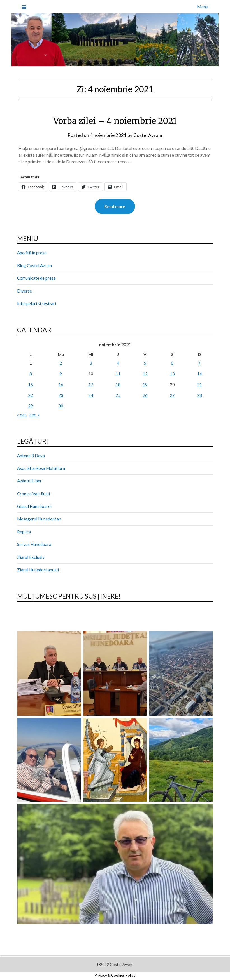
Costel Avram (148, 135)
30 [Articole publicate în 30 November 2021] (61, 406)
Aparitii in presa (32, 253)
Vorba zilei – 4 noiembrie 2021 (115, 121)
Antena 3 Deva (31, 456)
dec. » (34, 415)
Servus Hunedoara (34, 544)
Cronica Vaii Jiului (33, 494)
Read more (115, 206)
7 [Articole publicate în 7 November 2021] (199, 363)
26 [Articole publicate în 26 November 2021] (145, 395)
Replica (24, 532)
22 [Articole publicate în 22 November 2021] (31, 395)
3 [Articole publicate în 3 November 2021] (91, 363)
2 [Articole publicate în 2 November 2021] (61, 363)
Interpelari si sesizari (37, 303)
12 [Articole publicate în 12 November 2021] (145, 374)
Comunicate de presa (36, 278)
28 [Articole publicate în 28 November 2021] (199, 395)
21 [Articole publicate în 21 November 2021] (199, 385)
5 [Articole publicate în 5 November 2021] (145, 363)
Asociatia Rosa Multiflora (41, 468)
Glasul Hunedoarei (34, 506)
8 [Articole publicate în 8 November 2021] (31, 374)
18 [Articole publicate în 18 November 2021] (118, 385)
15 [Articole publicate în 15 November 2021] (31, 385)
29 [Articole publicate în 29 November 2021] (31, 406)
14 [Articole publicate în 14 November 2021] (199, 374)
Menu (203, 7)
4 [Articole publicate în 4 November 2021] (118, 363)
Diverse (25, 291)
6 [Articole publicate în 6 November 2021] (172, 363)
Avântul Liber (29, 481)
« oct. (22, 415)
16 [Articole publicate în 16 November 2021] (61, 385)
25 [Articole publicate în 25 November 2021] (118, 395)
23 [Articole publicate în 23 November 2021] (61, 395)
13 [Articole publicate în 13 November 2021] (172, 374)
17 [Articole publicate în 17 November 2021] (91, 385)
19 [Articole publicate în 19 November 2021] (145, 385)
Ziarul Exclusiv (31, 557)
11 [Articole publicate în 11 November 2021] (118, 374)
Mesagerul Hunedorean (39, 519)
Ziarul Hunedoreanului (38, 570)
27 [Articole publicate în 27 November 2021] (172, 395)
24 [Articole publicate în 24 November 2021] (91, 395)
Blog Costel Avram (34, 265)
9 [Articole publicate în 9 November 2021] (61, 374)
